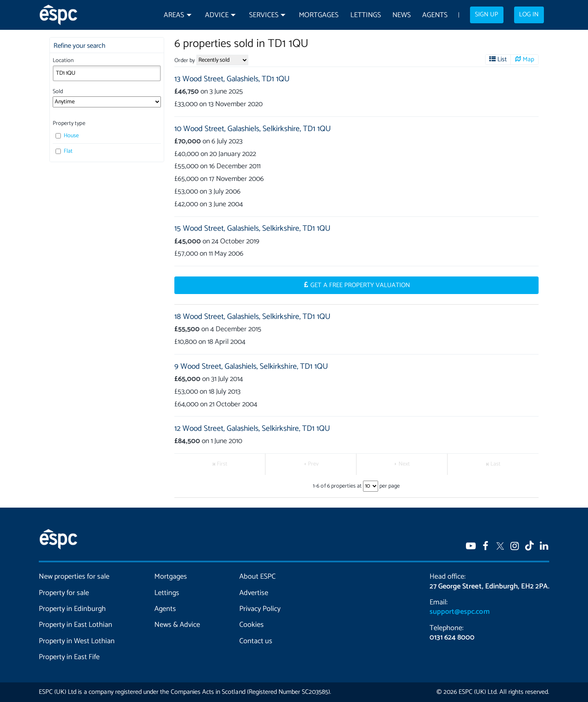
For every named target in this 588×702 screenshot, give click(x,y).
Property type (69, 124)
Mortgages (319, 15)
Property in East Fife (69, 657)
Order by (185, 61)
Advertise (254, 593)
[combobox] (107, 73)
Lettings (366, 15)
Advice (217, 15)
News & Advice (177, 625)
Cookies (252, 625)
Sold (58, 92)
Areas (174, 15)
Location (63, 61)
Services (264, 15)
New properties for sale (74, 577)
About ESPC (257, 577)
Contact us (256, 641)
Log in (529, 15)
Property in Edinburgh (72, 609)
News (402, 15)
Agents (435, 15)
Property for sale (64, 593)
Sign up (487, 15)
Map (528, 60)
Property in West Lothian (77, 641)
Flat (64, 151)
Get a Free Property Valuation (360, 285)
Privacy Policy (260, 609)
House (67, 136)
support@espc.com (459, 612)
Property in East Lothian (76, 625)
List (502, 60)
